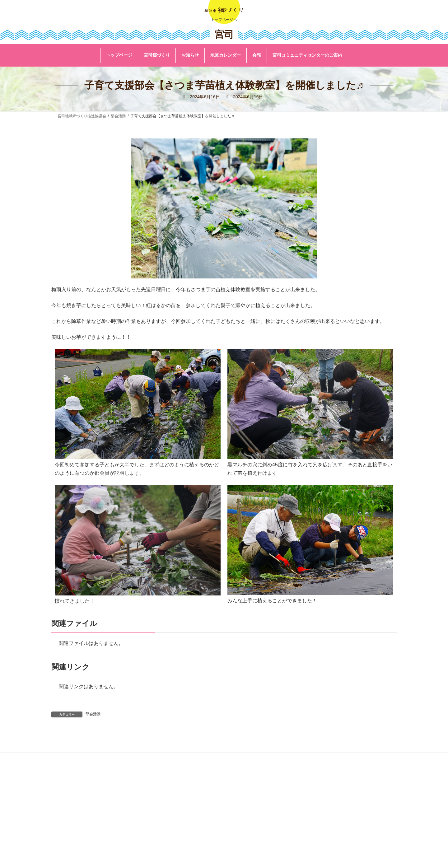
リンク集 (183, 782)
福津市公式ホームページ (196, 774)
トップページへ (224, 20)
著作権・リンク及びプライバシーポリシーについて (218, 791)
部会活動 (93, 714)
